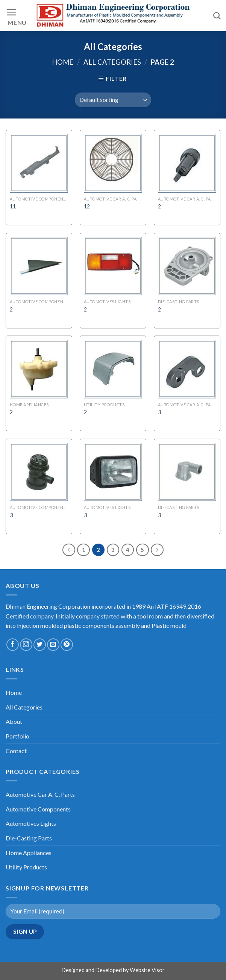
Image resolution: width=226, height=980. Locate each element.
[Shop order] (113, 100)
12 (87, 206)
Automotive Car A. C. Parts (40, 794)
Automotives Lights (31, 823)
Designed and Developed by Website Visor (113, 970)
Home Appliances (29, 853)
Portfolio (17, 736)
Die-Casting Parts (29, 838)
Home (63, 62)
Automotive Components (38, 809)
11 (13, 206)
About (14, 721)
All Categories (112, 62)
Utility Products (26, 867)
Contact (16, 751)
